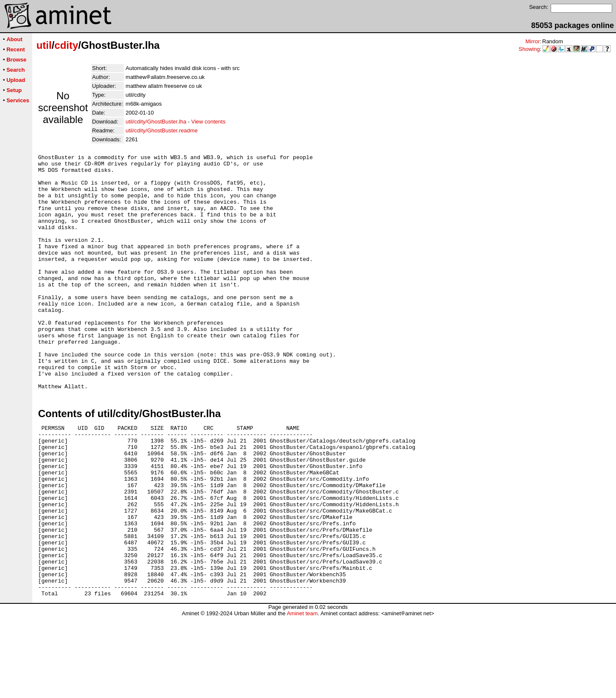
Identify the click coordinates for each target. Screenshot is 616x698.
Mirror (532, 41)
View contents (209, 122)
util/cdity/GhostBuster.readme (162, 130)
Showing (529, 49)
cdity (66, 45)
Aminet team (302, 695)
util (44, 45)
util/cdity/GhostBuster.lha (156, 122)
